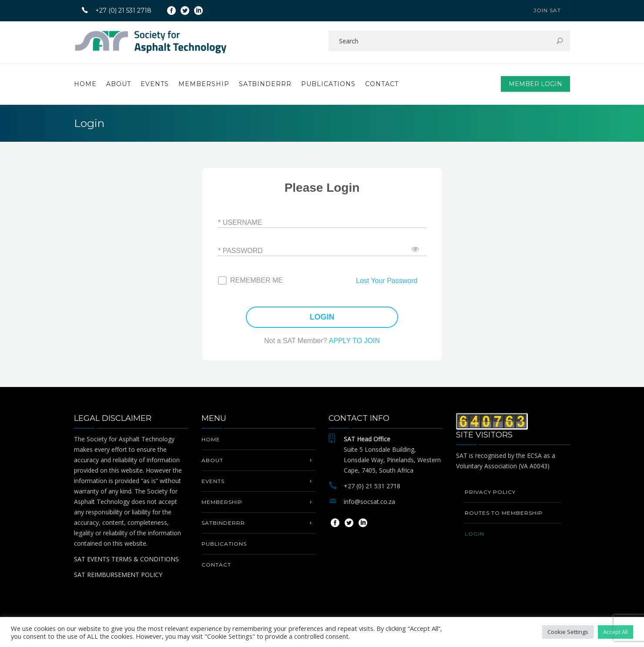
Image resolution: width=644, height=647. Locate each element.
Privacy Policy (490, 492)
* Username (240, 222)
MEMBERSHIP (204, 84)
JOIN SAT (547, 10)
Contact (382, 84)
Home (85, 84)
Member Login (535, 84)
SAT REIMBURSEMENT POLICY (118, 575)
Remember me (257, 280)
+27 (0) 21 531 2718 (113, 10)
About (119, 84)
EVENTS (155, 84)
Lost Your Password (387, 281)
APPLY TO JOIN (354, 341)
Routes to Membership (504, 513)
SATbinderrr (265, 84)
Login (475, 534)
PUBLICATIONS (328, 84)
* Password (240, 250)
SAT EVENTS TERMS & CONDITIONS (126, 559)
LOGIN (322, 317)
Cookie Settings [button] (568, 632)
